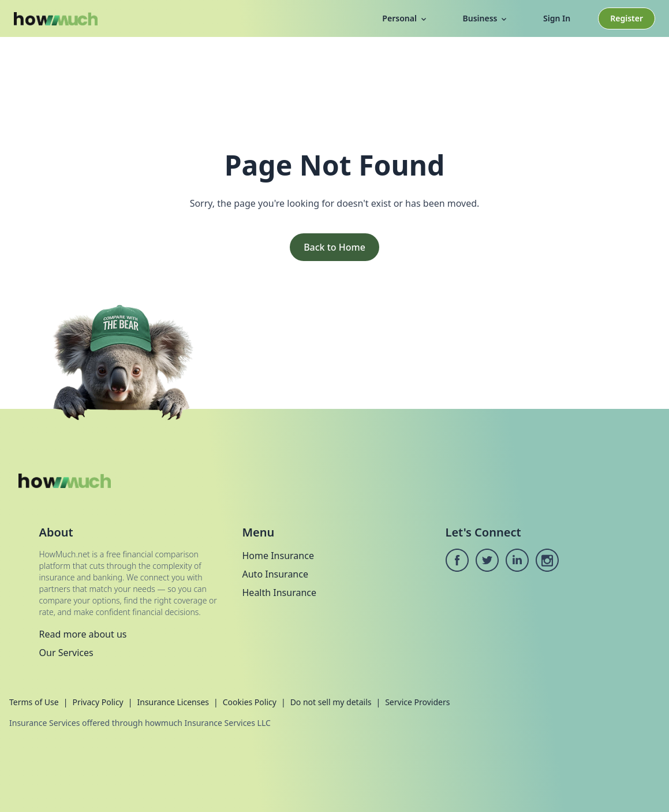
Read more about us (83, 634)
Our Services (66, 653)
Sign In (557, 18)
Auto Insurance (275, 574)
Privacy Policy (98, 702)
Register (627, 18)
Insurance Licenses (173, 702)
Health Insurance (280, 593)
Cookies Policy (250, 702)
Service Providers (417, 702)
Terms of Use (34, 702)
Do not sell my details (331, 702)
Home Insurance (278, 556)
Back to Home (334, 247)
